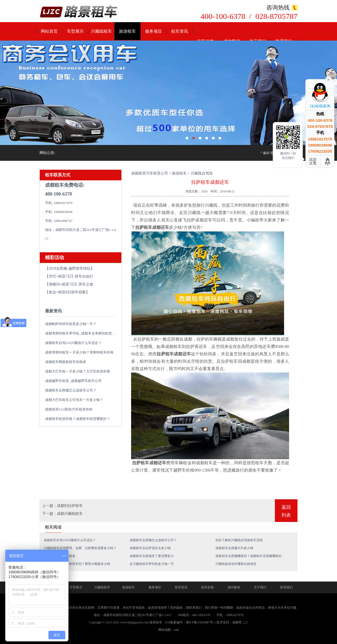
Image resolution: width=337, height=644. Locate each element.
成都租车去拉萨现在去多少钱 (150, 548)
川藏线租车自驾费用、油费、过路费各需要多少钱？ (80, 548)
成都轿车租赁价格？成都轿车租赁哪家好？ (78, 419)
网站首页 (49, 31)
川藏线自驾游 (202, 173)
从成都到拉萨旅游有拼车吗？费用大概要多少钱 (77, 564)
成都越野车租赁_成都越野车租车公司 (73, 381)
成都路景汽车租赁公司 (150, 173)
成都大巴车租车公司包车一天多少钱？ (74, 400)
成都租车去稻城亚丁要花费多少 (152, 556)
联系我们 (286, 587)
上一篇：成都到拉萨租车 (62, 506)
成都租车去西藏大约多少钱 (234, 548)
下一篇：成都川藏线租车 (62, 514)
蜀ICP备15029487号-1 (201, 622)
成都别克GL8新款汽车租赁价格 (69, 409)
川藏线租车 (101, 31)
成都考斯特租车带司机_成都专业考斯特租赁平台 (82, 333)
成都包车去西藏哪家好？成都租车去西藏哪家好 (249, 556)
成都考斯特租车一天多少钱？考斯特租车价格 (79, 352)
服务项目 (153, 31)
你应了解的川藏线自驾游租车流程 (239, 540)
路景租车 (156, 622)
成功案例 (234, 587)
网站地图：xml (169, 630)
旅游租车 (127, 31)
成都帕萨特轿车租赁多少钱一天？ (71, 324)
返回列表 (286, 511)
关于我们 (260, 587)
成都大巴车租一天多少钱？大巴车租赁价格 (78, 371)
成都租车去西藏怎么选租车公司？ (71, 390)
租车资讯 (180, 31)
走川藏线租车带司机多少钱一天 (152, 564)
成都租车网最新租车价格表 (66, 362)
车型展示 (75, 31)
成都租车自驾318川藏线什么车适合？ (73, 343)
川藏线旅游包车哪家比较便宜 (236, 564)
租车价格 (207, 587)
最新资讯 (53, 311)
